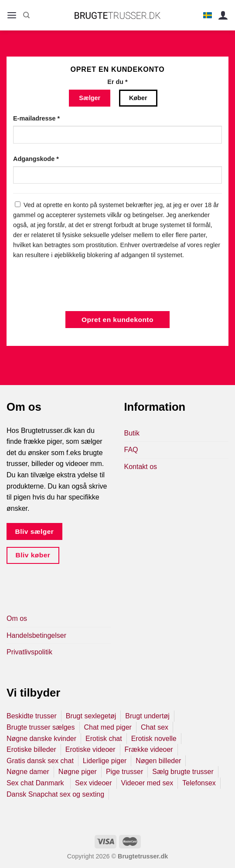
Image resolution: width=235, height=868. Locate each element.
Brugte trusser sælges (41, 727)
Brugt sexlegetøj (91, 716)
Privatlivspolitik (29, 652)
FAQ (131, 450)
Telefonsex (199, 783)
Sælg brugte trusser (183, 772)
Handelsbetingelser (36, 635)
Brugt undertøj (147, 716)
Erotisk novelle (154, 739)
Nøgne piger (78, 772)
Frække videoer (149, 749)
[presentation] (79, 285)
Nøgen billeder (158, 761)
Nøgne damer (28, 772)
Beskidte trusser (32, 716)
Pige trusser (124, 772)
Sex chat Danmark (36, 783)
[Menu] (12, 15)
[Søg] (26, 15)
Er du (117, 82)
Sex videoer (94, 783)
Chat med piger (108, 727)
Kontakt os (141, 467)
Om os (17, 618)
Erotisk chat (104, 739)
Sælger (90, 98)
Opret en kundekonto (117, 320)
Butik (132, 433)
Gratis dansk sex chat (40, 761)
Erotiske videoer (90, 749)
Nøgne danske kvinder (41, 739)
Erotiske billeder (31, 749)
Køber (138, 98)
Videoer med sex (147, 783)
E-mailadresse (36, 118)
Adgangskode (36, 159)
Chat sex (155, 727)
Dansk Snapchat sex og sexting (55, 794)
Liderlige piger (105, 761)
